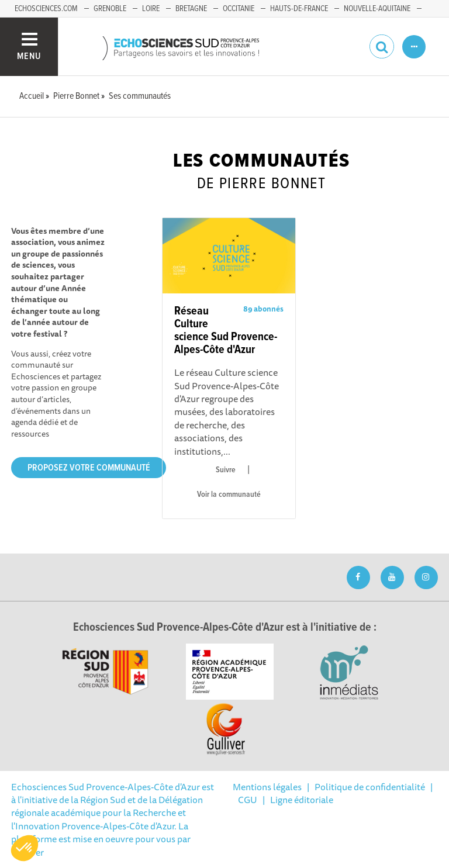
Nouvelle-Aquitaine (377, 9)
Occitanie (239, 9)
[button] (25, 848)
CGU (248, 800)
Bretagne (191, 9)
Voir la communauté (229, 494)
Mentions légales (267, 787)
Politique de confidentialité (370, 787)
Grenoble (110, 9)
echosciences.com (46, 9)
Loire (151, 9)
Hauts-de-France (299, 9)
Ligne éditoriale (302, 800)
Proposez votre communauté (89, 468)
